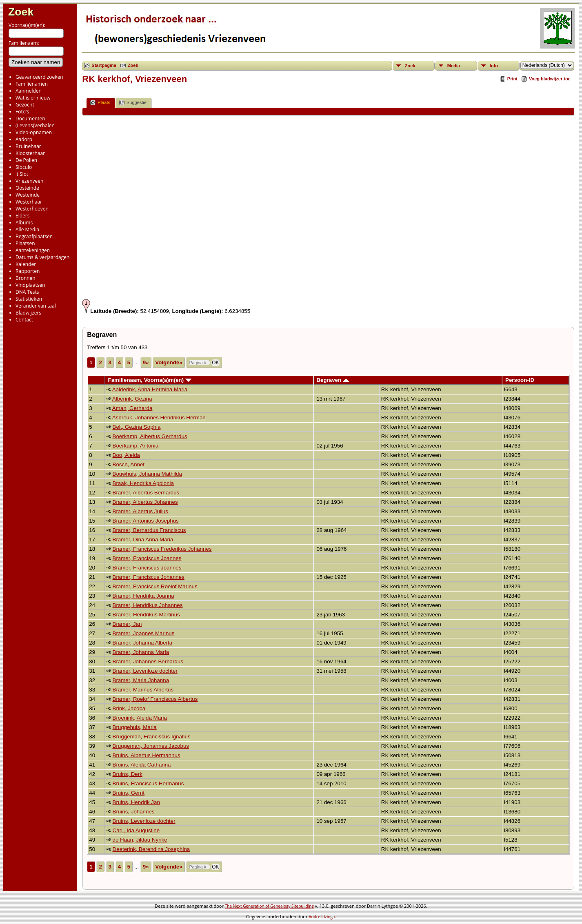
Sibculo (24, 167)
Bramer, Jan (127, 624)
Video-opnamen (34, 132)
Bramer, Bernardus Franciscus (149, 530)
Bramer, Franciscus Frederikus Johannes (162, 549)
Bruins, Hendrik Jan (136, 802)
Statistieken (29, 299)
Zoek (21, 12)
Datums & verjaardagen (42, 257)
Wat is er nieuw (33, 98)
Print (512, 79)
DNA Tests (27, 292)
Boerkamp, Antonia (136, 446)
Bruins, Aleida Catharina (142, 765)
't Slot (22, 174)
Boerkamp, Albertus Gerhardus (150, 436)
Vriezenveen (29, 181)
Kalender (26, 264)
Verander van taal (36, 306)
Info (494, 66)
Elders (22, 216)
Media (454, 66)
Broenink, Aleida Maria (140, 718)
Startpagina (104, 65)
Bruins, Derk (128, 774)
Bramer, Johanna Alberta (143, 643)
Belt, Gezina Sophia (137, 427)
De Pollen (26, 160)
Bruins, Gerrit (129, 793)
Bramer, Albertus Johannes (145, 502)
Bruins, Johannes (134, 812)
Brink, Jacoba (129, 708)
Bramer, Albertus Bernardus (146, 493)
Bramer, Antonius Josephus (146, 521)
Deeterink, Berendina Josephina (151, 849)
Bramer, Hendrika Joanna (143, 596)
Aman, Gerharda (132, 408)
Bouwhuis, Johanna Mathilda (147, 474)
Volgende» (169, 362)
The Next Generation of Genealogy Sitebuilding (269, 906)
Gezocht (25, 105)
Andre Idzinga (322, 917)
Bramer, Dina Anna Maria (143, 540)
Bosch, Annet (129, 464)
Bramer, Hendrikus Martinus (146, 615)
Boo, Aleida (126, 455)
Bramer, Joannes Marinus (144, 633)
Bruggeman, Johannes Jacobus (151, 746)
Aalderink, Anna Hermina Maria (150, 389)
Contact (24, 320)
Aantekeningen (33, 250)
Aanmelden (29, 91)
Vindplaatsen (30, 285)
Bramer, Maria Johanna (141, 680)
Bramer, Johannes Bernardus (148, 661)
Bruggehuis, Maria (135, 727)
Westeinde (28, 195)
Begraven (332, 380)
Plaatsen (25, 243)
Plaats (100, 103)
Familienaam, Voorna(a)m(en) (150, 380)
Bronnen (26, 278)
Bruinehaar (28, 146)
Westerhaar (29, 202)
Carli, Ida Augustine (136, 830)
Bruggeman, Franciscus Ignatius (152, 737)
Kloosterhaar (30, 153)
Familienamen (32, 84)
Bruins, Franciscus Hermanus (148, 783)
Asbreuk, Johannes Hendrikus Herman (159, 418)
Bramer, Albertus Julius (140, 511)
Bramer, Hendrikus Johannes (148, 605)
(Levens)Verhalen (35, 125)
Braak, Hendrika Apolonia (143, 483)
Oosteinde (27, 188)
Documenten (30, 119)
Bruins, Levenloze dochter (144, 821)
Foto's (22, 112)
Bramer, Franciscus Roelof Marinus (155, 586)
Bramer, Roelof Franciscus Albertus (155, 699)
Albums (24, 223)
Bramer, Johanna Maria (141, 652)
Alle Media (27, 229)
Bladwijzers (28, 313)
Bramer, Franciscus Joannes (147, 558)
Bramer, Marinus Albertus (143, 690)
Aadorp (24, 139)
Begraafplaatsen (34, 236)
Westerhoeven (32, 209)
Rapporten (28, 271)
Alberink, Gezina (132, 399)
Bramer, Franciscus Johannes (149, 577)
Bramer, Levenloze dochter (145, 671)
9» (146, 362)
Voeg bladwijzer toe (550, 79)
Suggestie (133, 103)
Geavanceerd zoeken (39, 77)
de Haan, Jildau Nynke (140, 840)
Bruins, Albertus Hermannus (147, 755)
